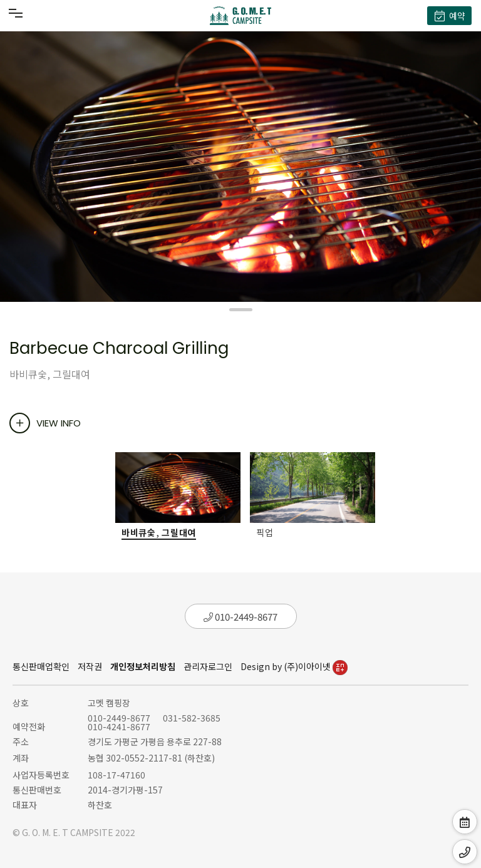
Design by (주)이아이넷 (294, 666)
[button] (241, 310)
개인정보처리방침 (143, 666)
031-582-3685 (192, 718)
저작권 (90, 666)
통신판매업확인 (41, 666)
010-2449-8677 (240, 617)
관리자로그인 (208, 666)
